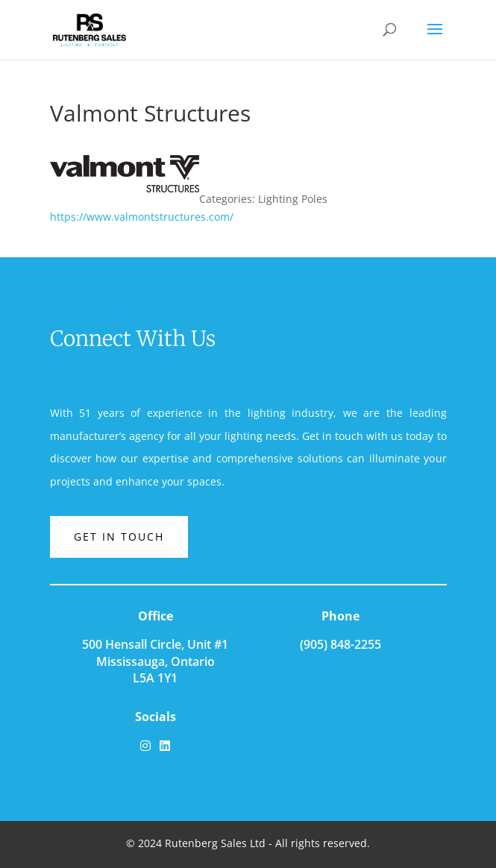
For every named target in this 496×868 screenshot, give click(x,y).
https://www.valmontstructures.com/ (142, 217)
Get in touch (119, 537)
